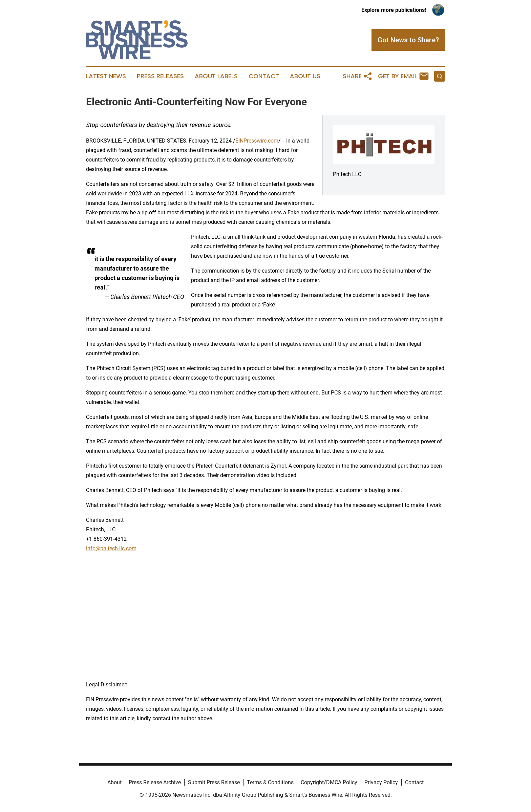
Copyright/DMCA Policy (329, 782)
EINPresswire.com (257, 141)
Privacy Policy (381, 782)
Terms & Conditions (270, 782)
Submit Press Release (214, 782)
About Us (305, 76)
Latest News (106, 76)
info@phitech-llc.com (111, 548)
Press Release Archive (155, 782)
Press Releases (160, 76)
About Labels (216, 76)
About (114, 782)
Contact (264, 76)
